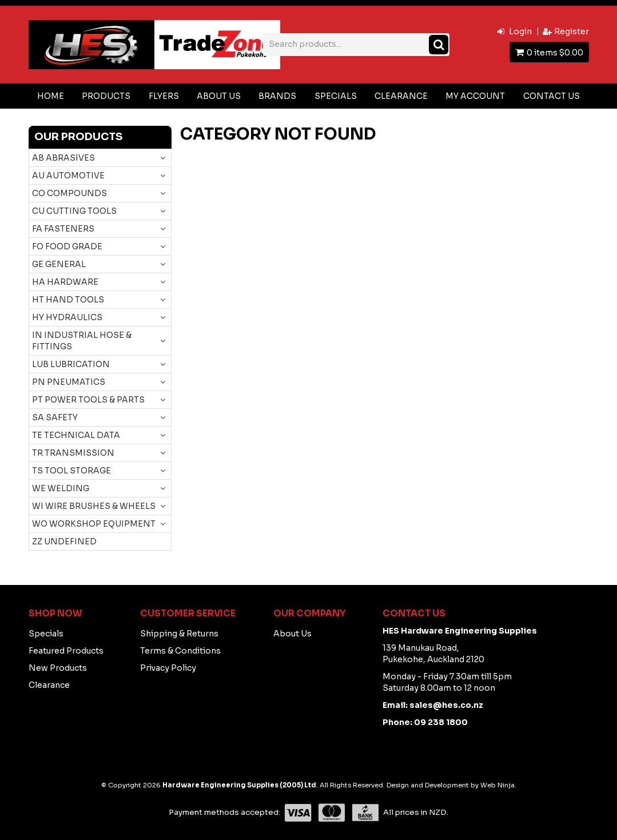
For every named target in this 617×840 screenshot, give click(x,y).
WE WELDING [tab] (61, 488)
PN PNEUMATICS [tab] (69, 382)
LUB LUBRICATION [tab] (71, 364)
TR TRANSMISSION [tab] (73, 453)
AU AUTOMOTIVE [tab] (68, 176)
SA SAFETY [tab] (55, 417)
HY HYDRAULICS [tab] (67, 317)
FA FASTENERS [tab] (63, 229)
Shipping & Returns (179, 634)
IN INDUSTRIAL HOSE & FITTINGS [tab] (82, 341)
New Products (58, 668)
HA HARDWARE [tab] (65, 282)
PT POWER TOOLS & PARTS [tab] (88, 400)
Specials (336, 96)
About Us (219, 96)
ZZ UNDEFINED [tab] (64, 542)
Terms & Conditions (180, 651)
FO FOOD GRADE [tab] (67, 246)
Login (520, 31)
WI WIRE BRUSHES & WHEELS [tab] (94, 506)
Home (51, 96)
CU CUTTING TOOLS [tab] (74, 211)
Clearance (401, 96)
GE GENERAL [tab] (59, 264)
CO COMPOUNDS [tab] (69, 193)
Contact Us (552, 96)
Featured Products (66, 651)
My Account (475, 96)
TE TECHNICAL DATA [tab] (76, 435)
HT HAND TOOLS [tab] (68, 300)
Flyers (164, 96)
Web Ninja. (498, 785)
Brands (277, 96)
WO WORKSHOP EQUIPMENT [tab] (94, 524)
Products (106, 96)
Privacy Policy (168, 668)
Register (572, 31)
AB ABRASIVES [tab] (63, 158)
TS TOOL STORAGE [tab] (71, 471)
